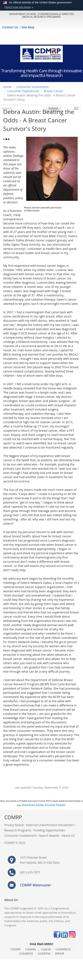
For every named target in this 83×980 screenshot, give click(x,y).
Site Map (28, 27)
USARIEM (44, 953)
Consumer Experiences (23, 91)
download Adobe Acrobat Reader (44, 805)
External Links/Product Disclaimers (50, 825)
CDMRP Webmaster (36, 885)
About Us (68, 836)
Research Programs (18, 830)
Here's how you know (18, 7)
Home (7, 87)
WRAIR (59, 953)
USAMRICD (63, 949)
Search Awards (49, 836)
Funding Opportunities (49, 830)
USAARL (31, 949)
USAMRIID (26, 953)
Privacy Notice (14, 825)
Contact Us (11, 27)
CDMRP (16, 949)
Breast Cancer (54, 91)
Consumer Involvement (33, 87)
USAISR (46, 949)
